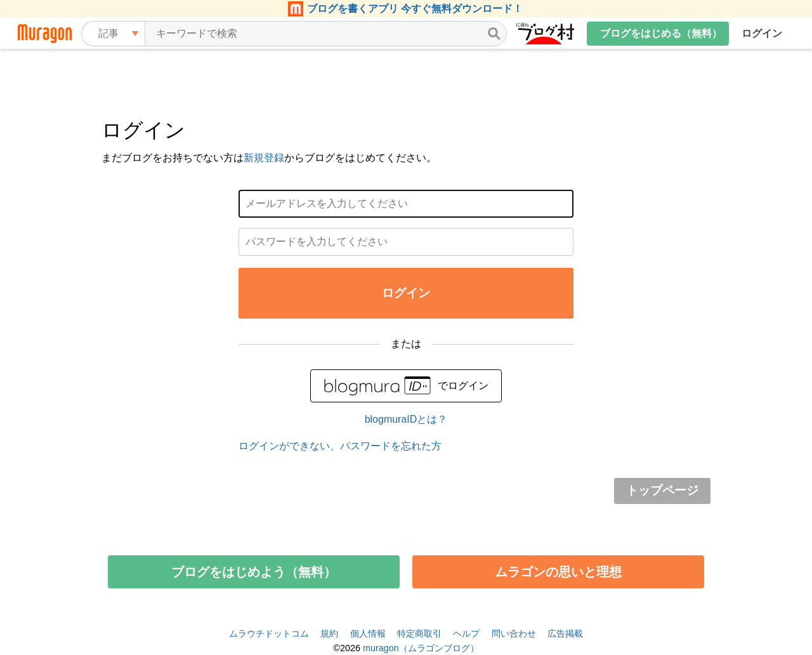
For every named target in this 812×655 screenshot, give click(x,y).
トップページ (662, 490)
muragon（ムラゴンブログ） (421, 648)
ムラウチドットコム (269, 633)
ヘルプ (466, 633)
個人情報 (368, 633)
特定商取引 (419, 633)
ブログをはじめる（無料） (661, 33)
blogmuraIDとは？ (406, 419)
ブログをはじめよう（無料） (254, 572)
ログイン (762, 33)
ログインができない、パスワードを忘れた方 (340, 446)
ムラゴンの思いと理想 (558, 572)
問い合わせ (514, 633)
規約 (329, 633)
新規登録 (264, 158)
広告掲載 (565, 633)
